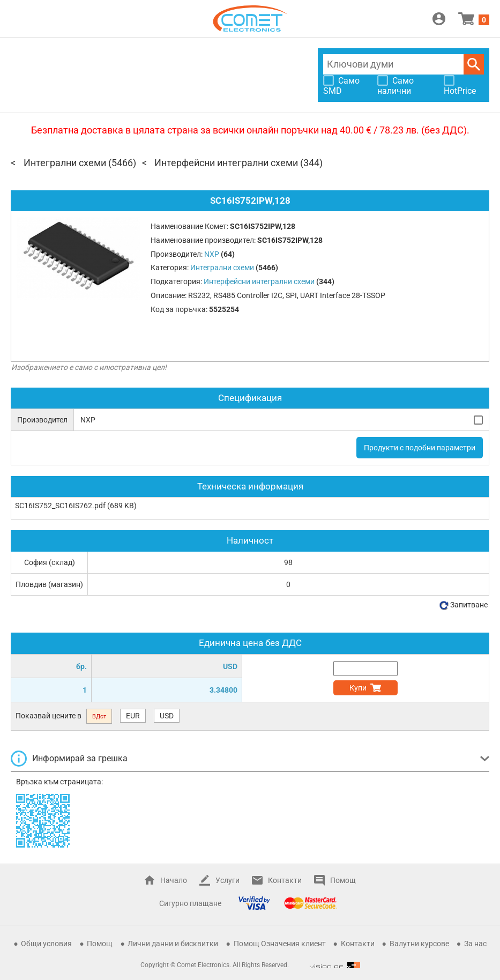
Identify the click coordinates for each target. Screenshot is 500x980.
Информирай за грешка (80, 758)
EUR (133, 716)
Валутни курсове (419, 944)
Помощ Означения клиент (280, 944)
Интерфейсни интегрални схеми (226, 163)
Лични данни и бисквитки (173, 944)
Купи (358, 688)
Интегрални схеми (65, 163)
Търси (474, 64)
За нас (475, 944)
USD (167, 716)
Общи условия (46, 944)
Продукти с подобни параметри (420, 448)
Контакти (285, 880)
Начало (174, 880)
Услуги (227, 880)
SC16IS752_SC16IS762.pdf (60, 506)
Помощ (343, 880)
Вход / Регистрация (439, 19)
